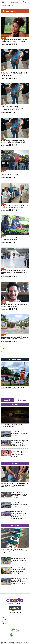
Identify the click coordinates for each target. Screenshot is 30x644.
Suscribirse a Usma (2, 352)
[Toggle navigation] (3, 2)
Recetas (4, 624)
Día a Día (4, 620)
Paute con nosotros (15, 613)
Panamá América (7, 616)
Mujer (3, 622)
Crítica (4, 618)
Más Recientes (21, 400)
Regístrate (15, 611)
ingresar (26, 2)
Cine (18, 618)
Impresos (19, 616)
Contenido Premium (15, 359)
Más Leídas (8, 400)
